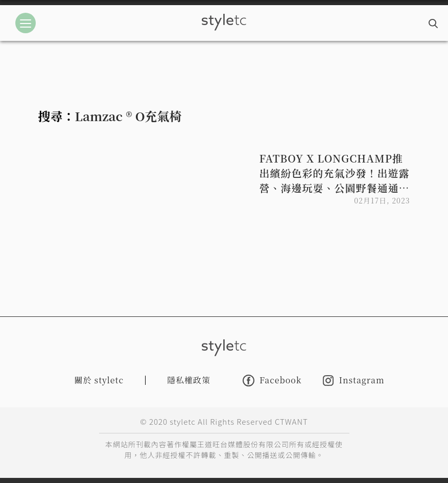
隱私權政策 (189, 380)
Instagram (353, 381)
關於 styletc (99, 380)
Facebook (272, 381)
